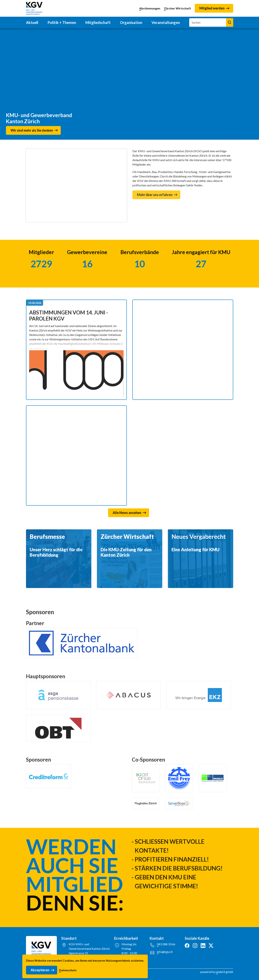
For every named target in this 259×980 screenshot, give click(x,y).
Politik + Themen (62, 22)
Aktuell (32, 22)
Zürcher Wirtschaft (177, 8)
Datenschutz (68, 970)
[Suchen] (208, 22)
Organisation (131, 22)
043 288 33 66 (166, 944)
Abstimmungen (150, 8)
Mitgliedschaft (98, 22)
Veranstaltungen (166, 22)
